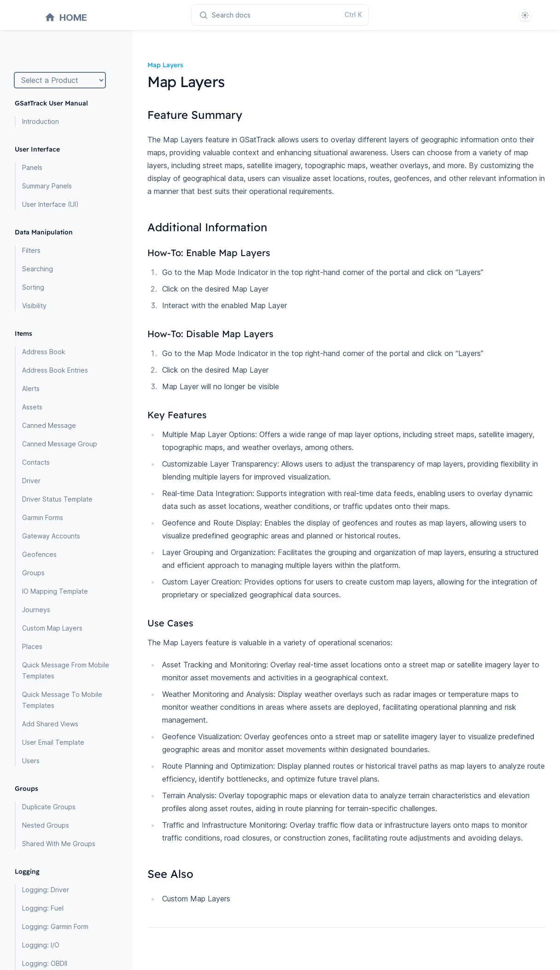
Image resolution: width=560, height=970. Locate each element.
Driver (31, 481)
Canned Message (49, 425)
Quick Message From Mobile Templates (66, 670)
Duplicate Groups (49, 807)
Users (31, 761)
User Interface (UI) (50, 204)
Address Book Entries (55, 370)
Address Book (44, 352)
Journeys (36, 610)
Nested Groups (46, 825)
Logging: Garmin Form (55, 926)
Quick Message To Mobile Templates (62, 700)
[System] (525, 15)
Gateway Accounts (51, 536)
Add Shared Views (50, 724)
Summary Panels (47, 186)
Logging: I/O (41, 945)
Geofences (39, 554)
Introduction (41, 121)
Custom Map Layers (52, 628)
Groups (33, 573)
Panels (32, 167)
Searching (38, 269)
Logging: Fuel (43, 908)
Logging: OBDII (45, 963)
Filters (31, 250)
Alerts (31, 389)
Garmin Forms (43, 517)
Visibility (34, 306)
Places (32, 646)
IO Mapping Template (55, 591)
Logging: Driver (46, 890)
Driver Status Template (57, 499)
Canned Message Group (60, 444)
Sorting (33, 287)
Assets (32, 407)
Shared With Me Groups (59, 844)
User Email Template (53, 742)
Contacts (36, 462)
